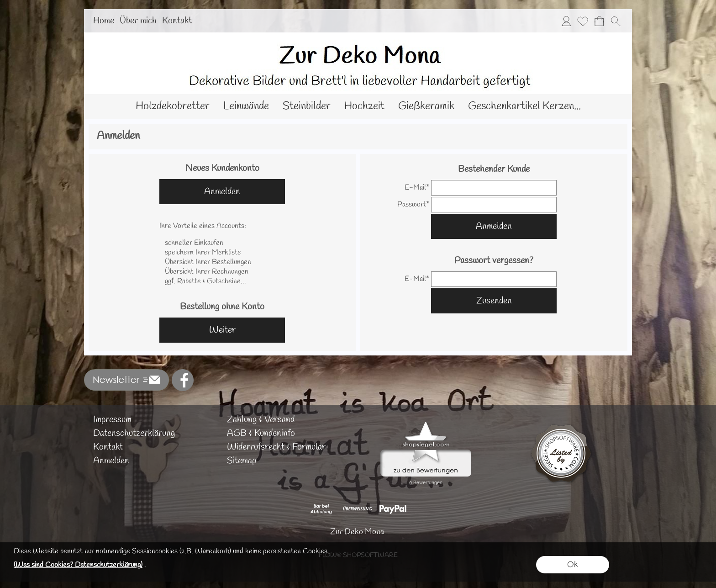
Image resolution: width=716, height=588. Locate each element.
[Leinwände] (246, 107)
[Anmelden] (566, 21)
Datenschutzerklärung (134, 433)
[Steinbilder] (307, 107)
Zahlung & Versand (261, 420)
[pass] (494, 205)
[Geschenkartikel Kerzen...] (524, 107)
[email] (494, 188)
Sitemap (242, 461)
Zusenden (494, 301)
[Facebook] (183, 380)
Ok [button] (573, 565)
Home (104, 21)
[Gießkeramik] (426, 107)
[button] (616, 21)
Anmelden (222, 192)
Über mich (138, 21)
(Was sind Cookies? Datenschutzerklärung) (78, 565)
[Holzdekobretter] (173, 107)
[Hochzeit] (364, 107)
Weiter (222, 330)
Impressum (112, 420)
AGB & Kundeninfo (261, 433)
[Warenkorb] (599, 21)
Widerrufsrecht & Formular (276, 447)
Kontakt (177, 21)
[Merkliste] (583, 21)
